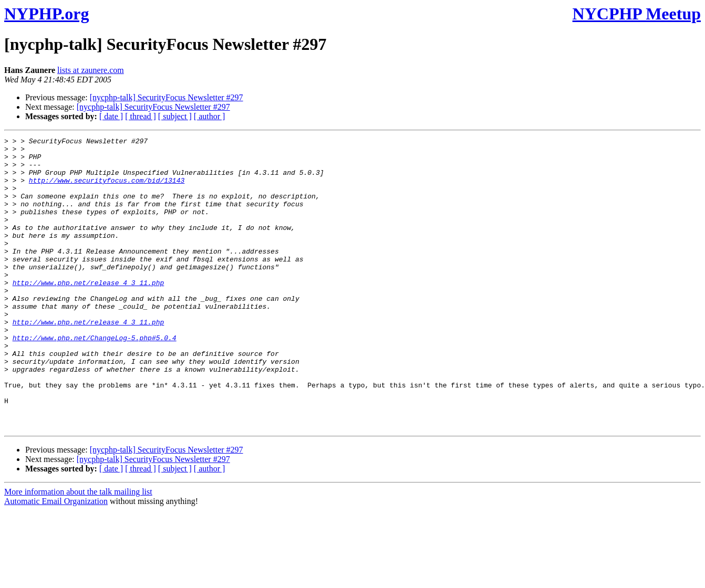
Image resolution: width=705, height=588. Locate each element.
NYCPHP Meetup (637, 14)
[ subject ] (175, 116)
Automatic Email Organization (56, 559)
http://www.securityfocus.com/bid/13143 (107, 190)
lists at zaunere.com (91, 70)
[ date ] (111, 116)
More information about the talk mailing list (78, 550)
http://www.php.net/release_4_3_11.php (89, 312)
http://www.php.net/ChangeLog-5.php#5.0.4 (95, 379)
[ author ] (210, 116)
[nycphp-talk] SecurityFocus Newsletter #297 (167, 97)
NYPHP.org (46, 14)
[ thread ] (141, 116)
